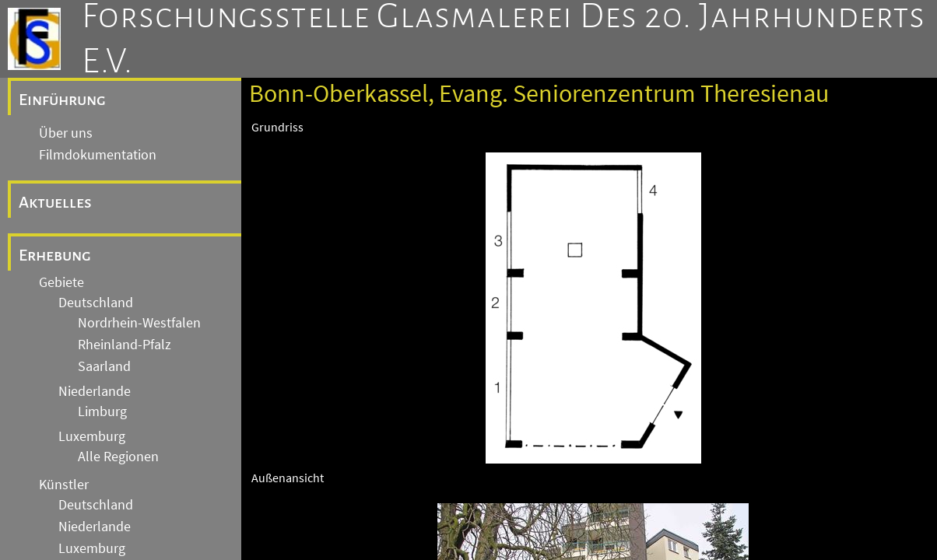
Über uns (66, 133)
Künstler (64, 485)
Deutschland (96, 303)
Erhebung (55, 255)
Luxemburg (92, 436)
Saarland (104, 366)
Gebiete (61, 282)
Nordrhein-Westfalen (139, 323)
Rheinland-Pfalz (125, 345)
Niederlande (95, 391)
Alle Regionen (118, 457)
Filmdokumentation (98, 155)
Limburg (102, 411)
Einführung (62, 100)
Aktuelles (55, 202)
